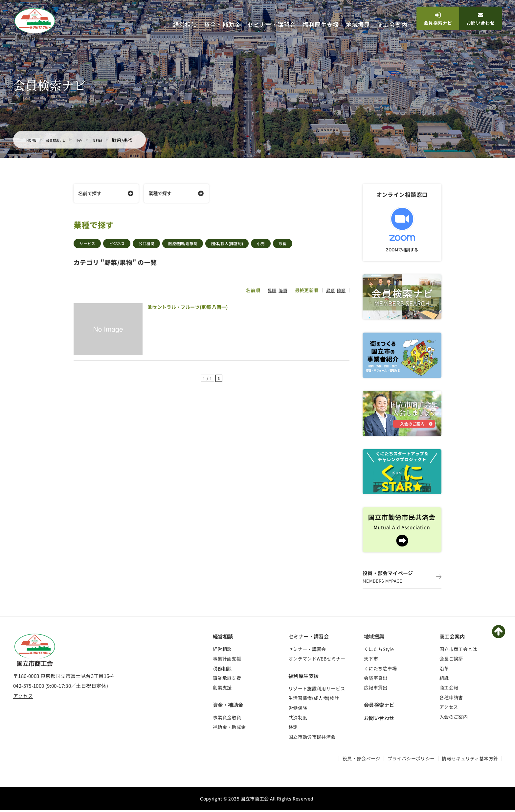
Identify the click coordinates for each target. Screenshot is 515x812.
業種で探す (161, 194)
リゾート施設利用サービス (317, 690)
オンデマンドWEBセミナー (317, 661)
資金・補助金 (222, 25)
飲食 (321, 245)
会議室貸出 (376, 680)
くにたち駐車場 (380, 670)
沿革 (444, 670)
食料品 (114, 140)
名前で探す (91, 194)
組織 (444, 680)
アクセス (23, 698)
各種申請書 (451, 699)
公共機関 (160, 245)
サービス (90, 245)
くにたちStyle (379, 651)
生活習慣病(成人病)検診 (314, 700)
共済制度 (298, 719)
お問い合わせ (481, 19)
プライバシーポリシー (411, 760)
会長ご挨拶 (451, 661)
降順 (281, 293)
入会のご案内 (454, 718)
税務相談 (222, 670)
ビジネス (125, 245)
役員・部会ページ (361, 760)
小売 (92, 140)
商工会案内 (392, 25)
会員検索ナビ (438, 19)
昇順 (269, 293)
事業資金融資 (227, 719)
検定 (293, 729)
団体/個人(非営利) (255, 245)
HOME (33, 140)
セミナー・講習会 (272, 25)
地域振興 (358, 25)
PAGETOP (500, 633)
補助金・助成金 (229, 729)
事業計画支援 (227, 661)
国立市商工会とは (458, 651)
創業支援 (222, 689)
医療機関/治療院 (203, 245)
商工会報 (449, 689)
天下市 (371, 661)
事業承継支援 (227, 680)
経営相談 (185, 25)
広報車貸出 (376, 689)
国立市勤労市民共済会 (312, 738)
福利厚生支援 (321, 25)
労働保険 (298, 709)
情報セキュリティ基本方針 (470, 760)
